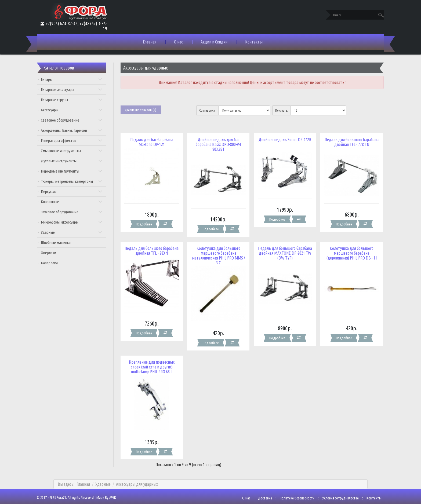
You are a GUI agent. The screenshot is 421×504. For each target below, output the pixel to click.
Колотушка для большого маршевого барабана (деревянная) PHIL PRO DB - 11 (347, 251)
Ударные (76, 232)
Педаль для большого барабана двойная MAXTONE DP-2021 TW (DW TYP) (283, 251)
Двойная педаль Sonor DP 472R (283, 139)
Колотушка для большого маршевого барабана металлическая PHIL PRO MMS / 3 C (218, 253)
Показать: (280, 110)
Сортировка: (208, 110)
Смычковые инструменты (76, 151)
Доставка (260, 492)
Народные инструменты (76, 171)
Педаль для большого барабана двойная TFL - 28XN (153, 249)
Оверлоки (54, 253)
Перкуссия (76, 191)
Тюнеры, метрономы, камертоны (76, 181)
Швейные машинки (61, 242)
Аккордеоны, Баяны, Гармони (76, 130)
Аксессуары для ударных (137, 478)
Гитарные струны (76, 100)
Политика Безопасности (292, 492)
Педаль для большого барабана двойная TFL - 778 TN (347, 142)
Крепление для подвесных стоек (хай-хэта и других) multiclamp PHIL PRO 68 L (154, 363)
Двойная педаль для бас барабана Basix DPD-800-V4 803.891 (218, 144)
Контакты (254, 42)
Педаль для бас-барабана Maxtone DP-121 (154, 142)
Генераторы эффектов (76, 140)
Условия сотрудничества (335, 492)
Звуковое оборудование (76, 212)
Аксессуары (76, 110)
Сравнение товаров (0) (143, 110)
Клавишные (76, 202)
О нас (178, 42)
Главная (150, 42)
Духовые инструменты (76, 161)
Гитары (76, 79)
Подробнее (146, 222)
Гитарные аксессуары (76, 90)
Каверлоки (55, 263)
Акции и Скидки (214, 42)
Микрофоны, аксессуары (76, 222)
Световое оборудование (76, 120)
